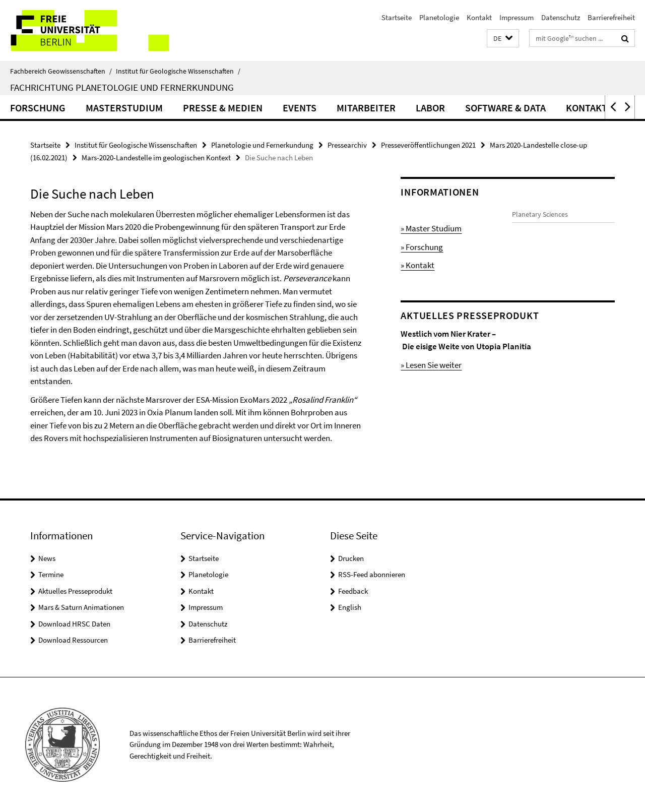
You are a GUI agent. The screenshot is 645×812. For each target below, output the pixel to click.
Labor (430, 108)
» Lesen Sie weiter (431, 378)
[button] (503, 39)
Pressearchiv (347, 145)
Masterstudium (124, 108)
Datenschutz (561, 17)
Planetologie (439, 17)
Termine (51, 574)
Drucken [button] (351, 558)
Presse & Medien (223, 108)
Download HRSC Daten (74, 624)
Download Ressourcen (73, 640)
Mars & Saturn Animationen (81, 607)
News (47, 558)
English (350, 607)
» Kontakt (417, 265)
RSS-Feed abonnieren (372, 574)
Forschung (38, 108)
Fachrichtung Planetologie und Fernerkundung (122, 87)
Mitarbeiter (366, 108)
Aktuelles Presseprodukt (75, 591)
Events (300, 108)
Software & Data (505, 108)
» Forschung (422, 247)
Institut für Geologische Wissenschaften (178, 71)
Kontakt (479, 17)
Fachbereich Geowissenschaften (61, 71)
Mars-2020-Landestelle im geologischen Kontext (156, 158)
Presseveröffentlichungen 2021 (428, 145)
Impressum (517, 17)
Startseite (397, 17)
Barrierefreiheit (611, 17)
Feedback (353, 591)
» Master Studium (431, 228)
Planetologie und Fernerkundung (262, 145)
